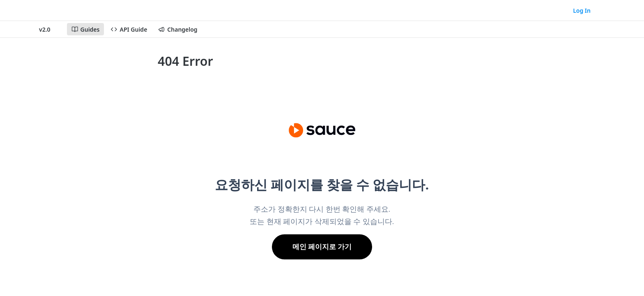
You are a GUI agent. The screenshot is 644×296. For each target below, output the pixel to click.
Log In (582, 10)
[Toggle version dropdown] (50, 29)
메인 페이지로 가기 (322, 247)
